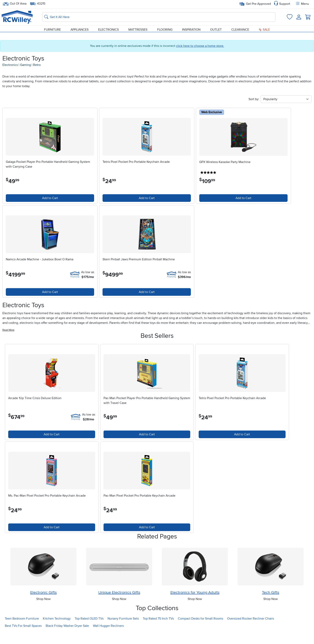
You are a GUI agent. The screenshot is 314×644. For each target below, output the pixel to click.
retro (37, 67)
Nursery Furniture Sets (123, 631)
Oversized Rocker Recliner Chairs (251, 631)
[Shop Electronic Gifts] (43, 579)
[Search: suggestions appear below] (159, 16)
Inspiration (191, 29)
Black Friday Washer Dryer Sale (67, 638)
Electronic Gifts (43, 605)
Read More (8, 338)
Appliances (80, 29)
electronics (10, 67)
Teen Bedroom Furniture (22, 631)
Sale (264, 29)
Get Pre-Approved (255, 4)
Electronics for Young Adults (195, 605)
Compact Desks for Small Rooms (200, 631)
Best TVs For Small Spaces (23, 638)
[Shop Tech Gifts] (271, 579)
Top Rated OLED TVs (89, 631)
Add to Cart (41, 200)
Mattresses (138, 29)
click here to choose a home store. (200, 48)
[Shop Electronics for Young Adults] (195, 579)
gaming (25, 67)
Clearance (240, 29)
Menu (302, 4)
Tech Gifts (271, 605)
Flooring (165, 29)
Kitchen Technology (57, 631)
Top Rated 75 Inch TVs (158, 631)
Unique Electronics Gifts (119, 605)
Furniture (52, 29)
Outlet (216, 29)
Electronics (108, 29)
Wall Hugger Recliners (108, 638)
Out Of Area (15, 4)
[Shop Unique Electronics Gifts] (119, 579)
